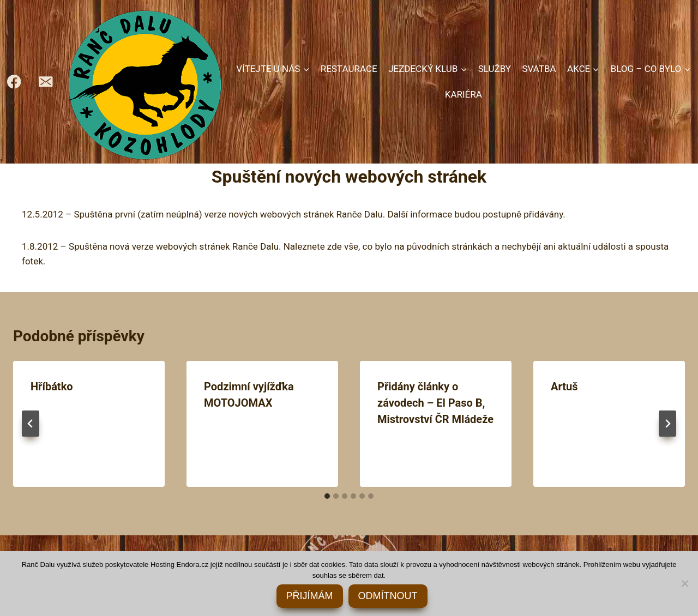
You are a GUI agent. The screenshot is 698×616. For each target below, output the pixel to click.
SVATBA (539, 69)
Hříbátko (52, 386)
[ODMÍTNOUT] (684, 583)
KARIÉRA (464, 94)
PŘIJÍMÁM (310, 596)
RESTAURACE (349, 69)
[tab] (327, 496)
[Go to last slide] (31, 424)
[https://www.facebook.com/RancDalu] (14, 82)
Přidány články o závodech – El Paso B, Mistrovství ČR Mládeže (435, 403)
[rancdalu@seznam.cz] (46, 82)
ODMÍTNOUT (388, 596)
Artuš (564, 386)
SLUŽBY (495, 69)
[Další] (667, 424)
